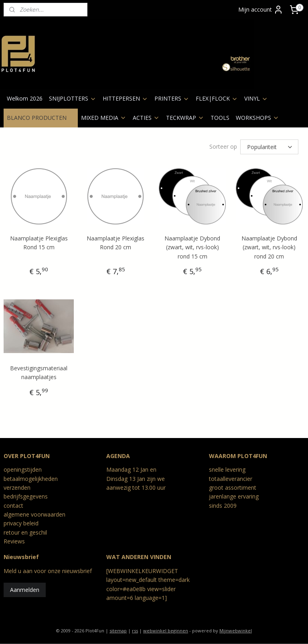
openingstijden (23, 468)
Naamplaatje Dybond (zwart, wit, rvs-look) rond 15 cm (192, 246)
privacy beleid (21, 522)
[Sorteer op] (269, 146)
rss (135, 629)
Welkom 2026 (25, 98)
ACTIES (146, 118)
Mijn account (261, 10)
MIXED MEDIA (104, 118)
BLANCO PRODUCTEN (41, 118)
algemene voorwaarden (34, 513)
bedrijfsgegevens (26, 495)
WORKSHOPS (257, 118)
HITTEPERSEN (125, 98)
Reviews (14, 540)
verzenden (17, 486)
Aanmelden (25, 588)
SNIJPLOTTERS (73, 98)
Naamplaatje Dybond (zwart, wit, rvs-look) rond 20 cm (269, 246)
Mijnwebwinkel (236, 629)
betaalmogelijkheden (31, 477)
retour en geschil (25, 531)
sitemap (118, 629)
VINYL (256, 98)
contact (13, 504)
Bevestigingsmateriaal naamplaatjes (39, 371)
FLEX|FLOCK (217, 98)
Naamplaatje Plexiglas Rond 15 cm (39, 241)
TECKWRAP (185, 118)
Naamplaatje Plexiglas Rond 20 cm (115, 241)
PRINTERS (172, 98)
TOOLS (220, 118)
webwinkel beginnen (166, 629)
